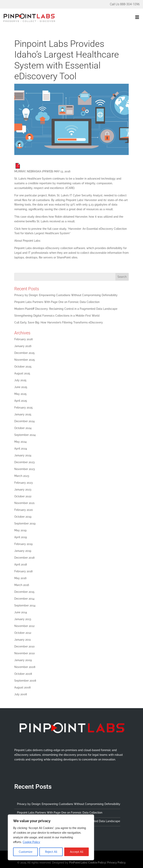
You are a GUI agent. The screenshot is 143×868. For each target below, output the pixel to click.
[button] (107, 18)
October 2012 (23, 633)
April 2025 (21, 401)
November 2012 (24, 626)
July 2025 (20, 380)
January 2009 (23, 660)
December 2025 (24, 353)
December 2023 (24, 462)
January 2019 (23, 551)
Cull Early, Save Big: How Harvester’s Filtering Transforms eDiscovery (59, 322)
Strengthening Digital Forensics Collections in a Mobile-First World (57, 316)
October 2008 (23, 674)
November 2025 (25, 360)
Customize (26, 852)
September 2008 (25, 681)
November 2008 (25, 667)
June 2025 (21, 387)
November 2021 (24, 503)
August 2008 (22, 687)
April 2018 (21, 564)
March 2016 (22, 585)
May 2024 (20, 442)
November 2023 (25, 469)
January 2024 (23, 455)
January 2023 (23, 490)
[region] (51, 837)
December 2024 (24, 421)
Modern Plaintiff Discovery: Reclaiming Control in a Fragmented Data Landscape (66, 309)
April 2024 (21, 449)
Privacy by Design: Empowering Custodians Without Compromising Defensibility (66, 295)
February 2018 (23, 571)
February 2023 (24, 483)
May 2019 (20, 530)
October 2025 (23, 367)
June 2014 (21, 612)
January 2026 (23, 346)
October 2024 (23, 428)
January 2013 (23, 619)
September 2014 (25, 605)
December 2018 (24, 558)
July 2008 (21, 694)
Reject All (51, 852)
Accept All (77, 852)
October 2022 (23, 496)
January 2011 (23, 640)
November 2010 (25, 653)
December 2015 (24, 592)
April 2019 (21, 537)
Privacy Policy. (117, 863)
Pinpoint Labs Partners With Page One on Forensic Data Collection (57, 302)
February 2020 (24, 510)
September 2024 (25, 435)
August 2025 (22, 373)
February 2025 (24, 408)
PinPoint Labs (78, 863)
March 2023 (22, 476)
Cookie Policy (31, 842)
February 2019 (23, 544)
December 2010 (24, 646)
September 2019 (25, 523)
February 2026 (24, 339)
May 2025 (20, 394)
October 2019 (23, 517)
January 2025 (23, 414)
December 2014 (24, 599)
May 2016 (20, 578)
